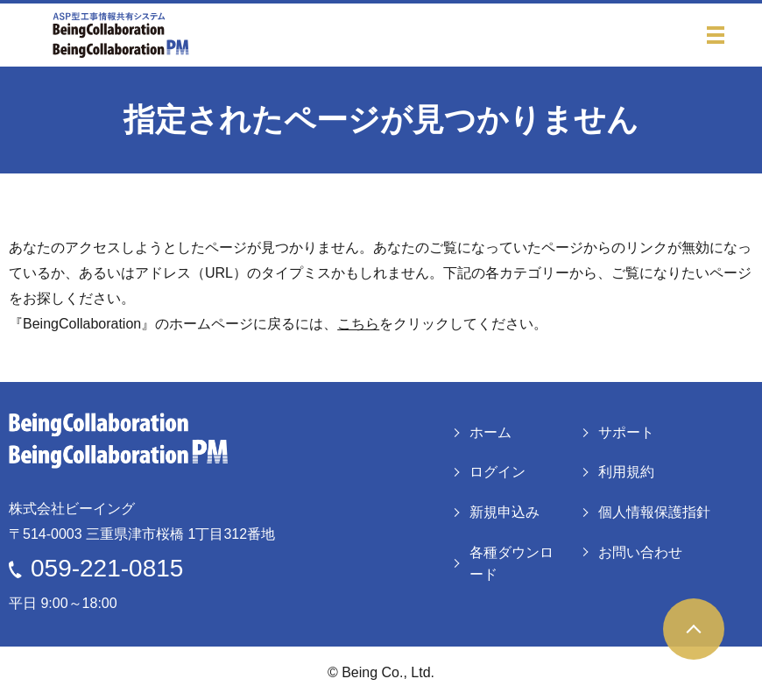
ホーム (490, 432)
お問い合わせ (640, 552)
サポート (626, 432)
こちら (358, 324)
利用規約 (626, 472)
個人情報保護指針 (654, 512)
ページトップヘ (694, 629)
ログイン (497, 472)
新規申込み (504, 512)
